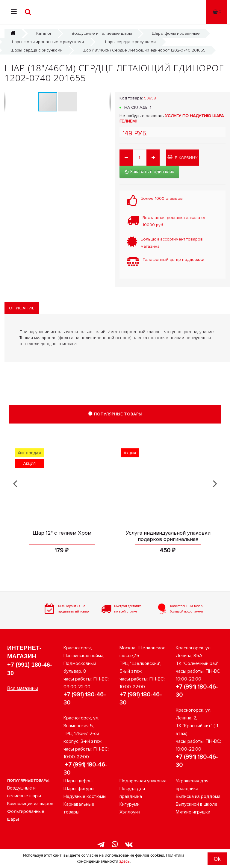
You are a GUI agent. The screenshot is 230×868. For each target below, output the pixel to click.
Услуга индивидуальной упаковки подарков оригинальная (168, 536)
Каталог (44, 33)
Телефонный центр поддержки (173, 260)
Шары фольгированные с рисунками (47, 42)
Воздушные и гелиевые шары (102, 33)
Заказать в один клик (149, 172)
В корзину (183, 158)
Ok (217, 859)
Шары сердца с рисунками (130, 42)
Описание (22, 308)
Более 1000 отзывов (162, 198)
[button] (67, 102)
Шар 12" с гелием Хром (62, 533)
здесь (124, 861)
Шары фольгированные (176, 33)
